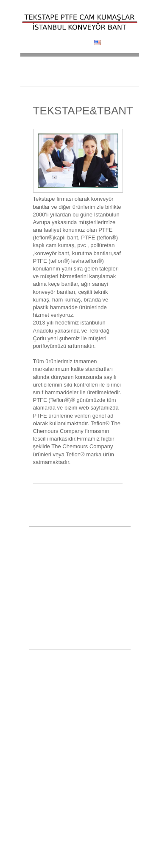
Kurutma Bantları (48, 677)
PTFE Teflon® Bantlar (54, 689)
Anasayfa (39, 531)
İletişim (37, 611)
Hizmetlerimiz (44, 554)
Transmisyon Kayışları (54, 711)
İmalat (36, 600)
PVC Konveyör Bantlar (54, 666)
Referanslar (42, 589)
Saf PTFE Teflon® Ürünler (58, 700)
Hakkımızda (42, 543)
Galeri (36, 577)
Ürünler (37, 566)
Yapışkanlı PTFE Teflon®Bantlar (65, 654)
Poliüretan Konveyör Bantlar (61, 723)
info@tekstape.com (58, 855)
